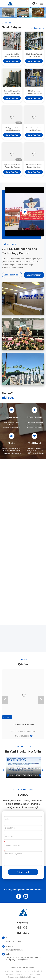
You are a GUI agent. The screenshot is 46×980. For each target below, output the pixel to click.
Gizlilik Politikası (18, 967)
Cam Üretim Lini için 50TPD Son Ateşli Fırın (12, 55)
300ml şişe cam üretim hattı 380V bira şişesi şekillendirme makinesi (12, 129)
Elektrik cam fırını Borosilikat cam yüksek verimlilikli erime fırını (34, 92)
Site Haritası (30, 967)
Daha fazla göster (35, 28)
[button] (20, 17)
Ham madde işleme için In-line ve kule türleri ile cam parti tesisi (12, 92)
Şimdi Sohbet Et (34, 275)
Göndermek (23, 872)
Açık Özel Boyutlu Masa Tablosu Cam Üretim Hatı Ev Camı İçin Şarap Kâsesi (12, 166)
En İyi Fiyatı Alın (12, 61)
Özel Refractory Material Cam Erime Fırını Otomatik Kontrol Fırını (34, 129)
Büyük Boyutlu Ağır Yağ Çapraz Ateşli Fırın (34, 55)
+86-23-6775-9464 (14, 942)
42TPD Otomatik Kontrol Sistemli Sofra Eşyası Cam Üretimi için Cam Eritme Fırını (34, 166)
